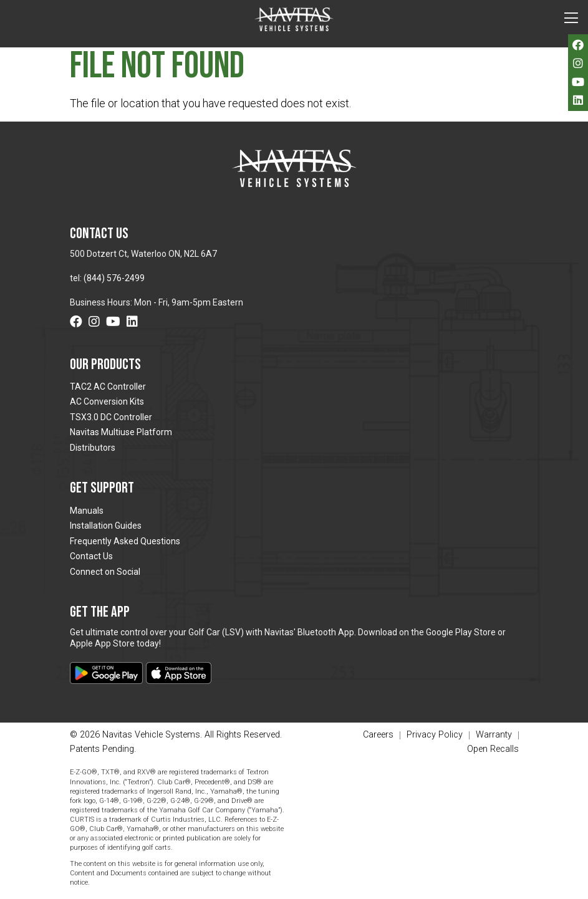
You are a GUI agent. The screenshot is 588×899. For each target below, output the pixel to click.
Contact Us (91, 556)
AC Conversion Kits (107, 401)
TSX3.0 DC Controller (111, 417)
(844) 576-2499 (114, 278)
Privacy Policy (435, 735)
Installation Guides (106, 526)
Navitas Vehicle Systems (294, 19)
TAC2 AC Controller (108, 387)
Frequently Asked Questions (125, 541)
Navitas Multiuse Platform (121, 432)
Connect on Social (105, 572)
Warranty (494, 735)
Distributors (93, 448)
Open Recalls (493, 749)
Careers (378, 735)
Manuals (87, 511)
